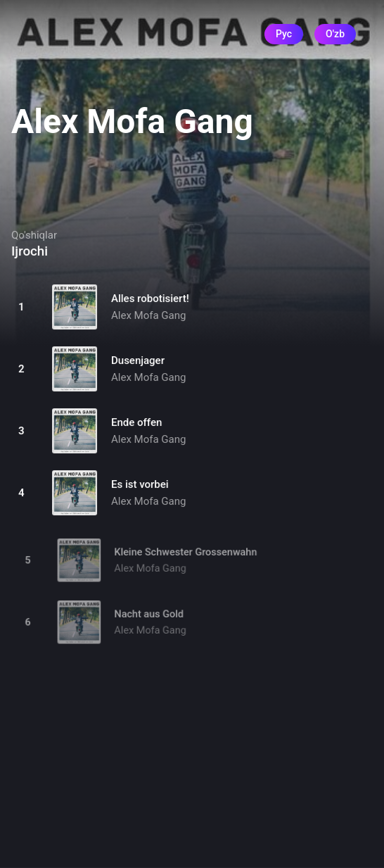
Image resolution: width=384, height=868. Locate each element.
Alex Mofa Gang (148, 315)
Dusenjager (138, 360)
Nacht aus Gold (151, 618)
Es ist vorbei (140, 484)
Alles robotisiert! (150, 298)
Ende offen (136, 422)
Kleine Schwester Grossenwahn (186, 556)
